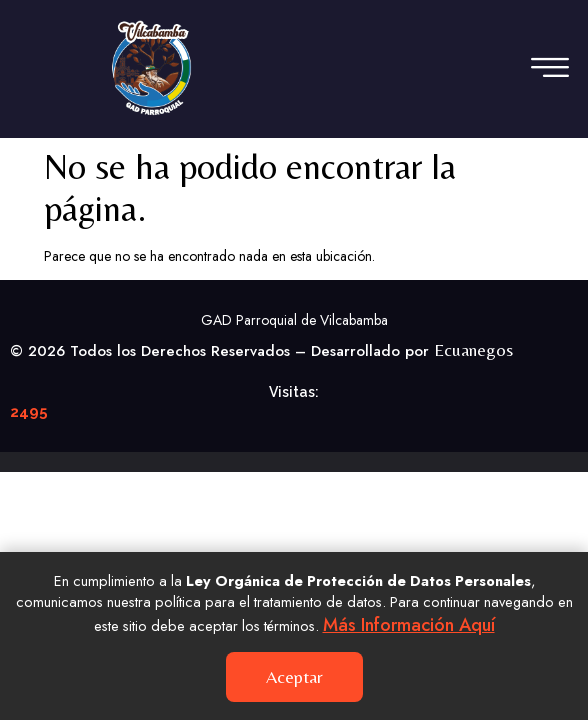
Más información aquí (409, 625)
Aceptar (294, 676)
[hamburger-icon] (545, 69)
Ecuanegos (473, 349)
